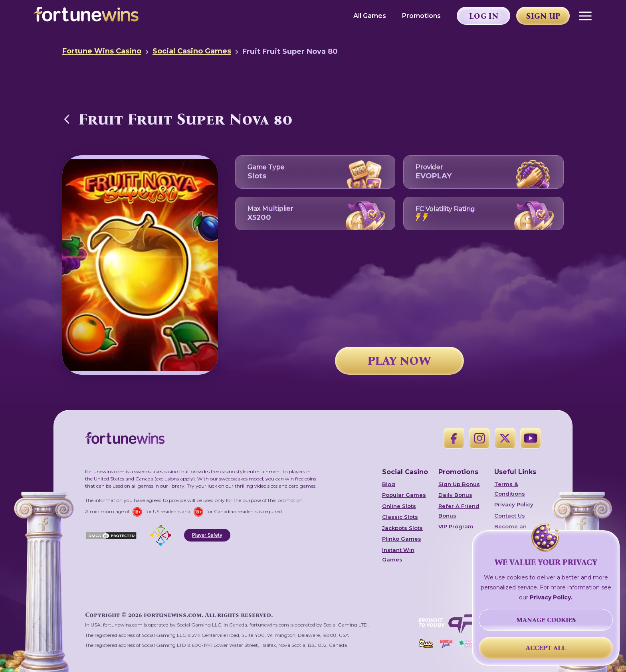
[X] (505, 438)
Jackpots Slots (402, 528)
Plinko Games (402, 539)
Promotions (421, 16)
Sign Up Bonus (459, 484)
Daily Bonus (455, 495)
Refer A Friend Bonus (459, 511)
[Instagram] (479, 438)
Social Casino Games (192, 51)
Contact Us (510, 516)
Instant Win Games (398, 555)
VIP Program (456, 526)
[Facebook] (454, 438)
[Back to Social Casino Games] (67, 119)
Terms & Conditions (510, 489)
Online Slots (399, 506)
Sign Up (543, 16)
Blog (389, 484)
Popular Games (404, 495)
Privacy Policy (514, 504)
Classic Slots (400, 517)
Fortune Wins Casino (102, 51)
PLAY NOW (399, 361)
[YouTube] (531, 438)
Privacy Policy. (551, 597)
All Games (370, 16)
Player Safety (207, 535)
